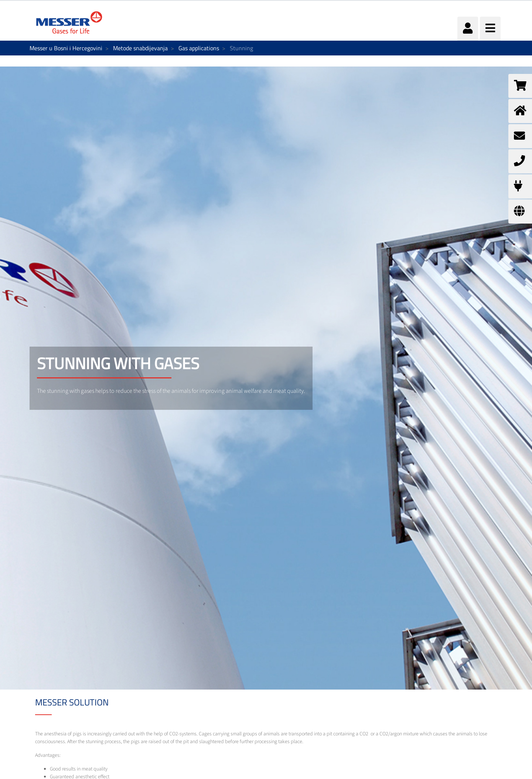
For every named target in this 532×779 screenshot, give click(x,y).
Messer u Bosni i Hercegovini (66, 48)
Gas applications (199, 48)
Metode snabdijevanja (140, 48)
